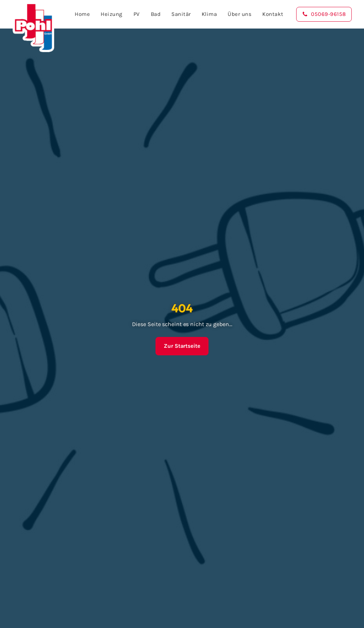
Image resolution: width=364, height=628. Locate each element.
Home (81, 14)
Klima (208, 14)
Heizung (110, 14)
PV (135, 14)
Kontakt (271, 14)
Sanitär (180, 14)
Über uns (238, 14)
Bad (154, 14)
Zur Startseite (182, 346)
